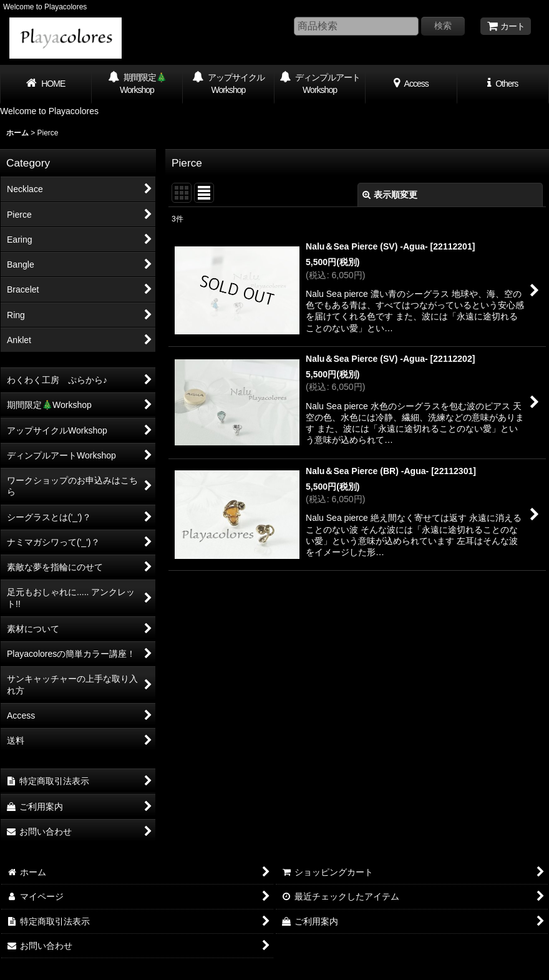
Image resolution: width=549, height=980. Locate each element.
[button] (503, 84)
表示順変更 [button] (390, 195)
